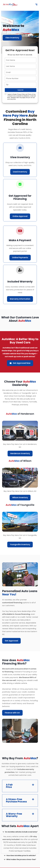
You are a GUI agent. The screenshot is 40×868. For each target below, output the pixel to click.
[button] (20, 786)
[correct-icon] (20, 184)
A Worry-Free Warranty (14, 815)
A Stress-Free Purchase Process (16, 800)
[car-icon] (20, 148)
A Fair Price (9, 786)
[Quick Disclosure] (5, 94)
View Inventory (12, 38)
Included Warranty (20, 282)
